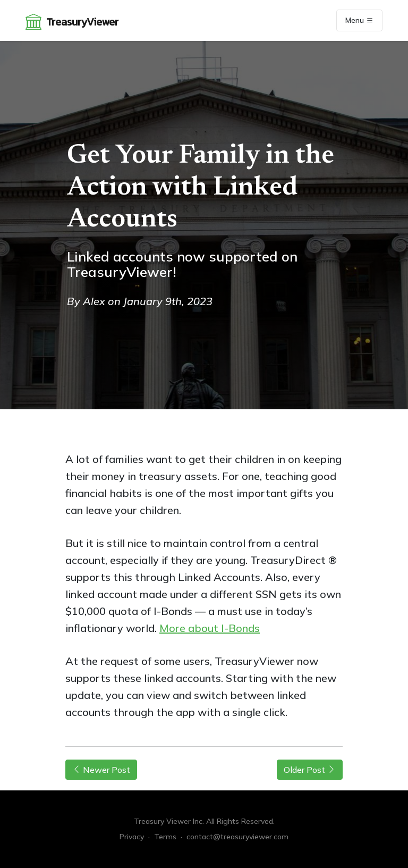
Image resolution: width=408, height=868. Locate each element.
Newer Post (101, 770)
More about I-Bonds (210, 628)
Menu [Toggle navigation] (359, 21)
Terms (165, 837)
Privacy (132, 837)
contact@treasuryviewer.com (237, 837)
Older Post (310, 770)
